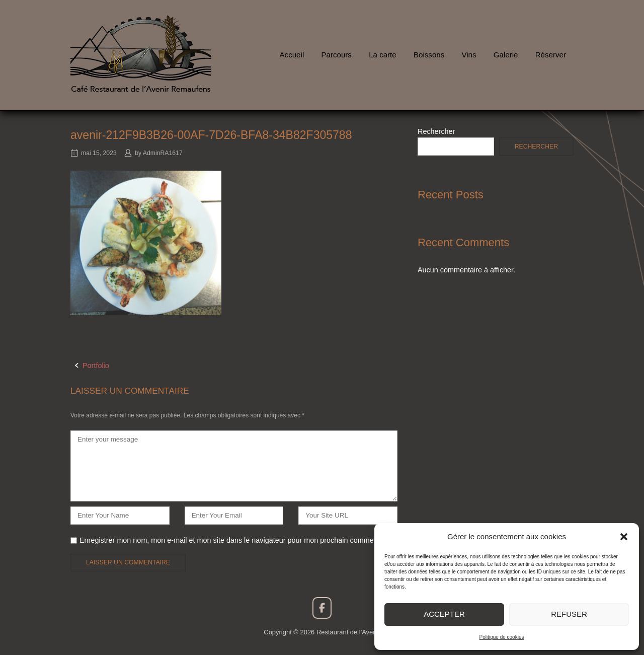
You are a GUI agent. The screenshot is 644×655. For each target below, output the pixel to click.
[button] (624, 537)
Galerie (506, 55)
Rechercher (436, 131)
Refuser (569, 614)
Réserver (551, 55)
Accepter (444, 614)
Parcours (336, 55)
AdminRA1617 (163, 153)
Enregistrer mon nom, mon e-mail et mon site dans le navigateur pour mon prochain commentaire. (237, 540)
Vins (469, 55)
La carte (383, 55)
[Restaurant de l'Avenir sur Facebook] (322, 608)
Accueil (292, 55)
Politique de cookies (502, 637)
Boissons (429, 55)
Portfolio (96, 366)
